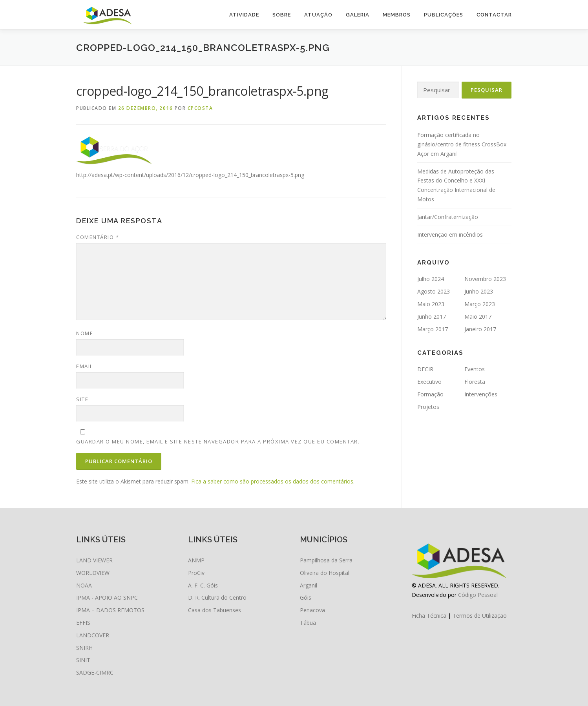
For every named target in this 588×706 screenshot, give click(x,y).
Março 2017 (433, 329)
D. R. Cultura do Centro (217, 597)
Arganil (309, 585)
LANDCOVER (93, 635)
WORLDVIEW (93, 573)
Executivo (429, 382)
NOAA (84, 585)
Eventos (475, 369)
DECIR (425, 369)
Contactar (494, 15)
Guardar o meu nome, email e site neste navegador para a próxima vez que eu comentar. (218, 441)
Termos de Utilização (480, 616)
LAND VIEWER (94, 560)
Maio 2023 (431, 304)
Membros (397, 15)
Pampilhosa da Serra (326, 560)
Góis (306, 597)
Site (82, 399)
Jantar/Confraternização (448, 217)
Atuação (318, 15)
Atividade (244, 15)
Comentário (98, 237)
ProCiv (196, 573)
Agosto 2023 (434, 291)
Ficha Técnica (429, 616)
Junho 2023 (479, 291)
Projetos (428, 407)
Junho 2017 (432, 317)
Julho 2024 (431, 279)
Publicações (444, 15)
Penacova (312, 610)
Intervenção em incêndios (450, 234)
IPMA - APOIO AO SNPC (107, 597)
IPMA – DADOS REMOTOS (110, 610)
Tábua (308, 623)
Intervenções (481, 394)
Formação (430, 394)
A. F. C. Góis (203, 585)
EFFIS (83, 623)
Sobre (282, 15)
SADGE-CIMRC (95, 672)
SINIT (83, 660)
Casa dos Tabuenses (215, 610)
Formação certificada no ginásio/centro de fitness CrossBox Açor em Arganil (462, 144)
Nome (85, 333)
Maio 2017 (478, 317)
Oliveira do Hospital (325, 573)
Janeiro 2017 (480, 329)
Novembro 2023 (485, 279)
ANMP (196, 560)
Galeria (358, 15)
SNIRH (84, 648)
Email (85, 366)
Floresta (475, 382)
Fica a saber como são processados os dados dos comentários (272, 481)
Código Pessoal (478, 595)
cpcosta (200, 108)
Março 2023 (480, 304)
